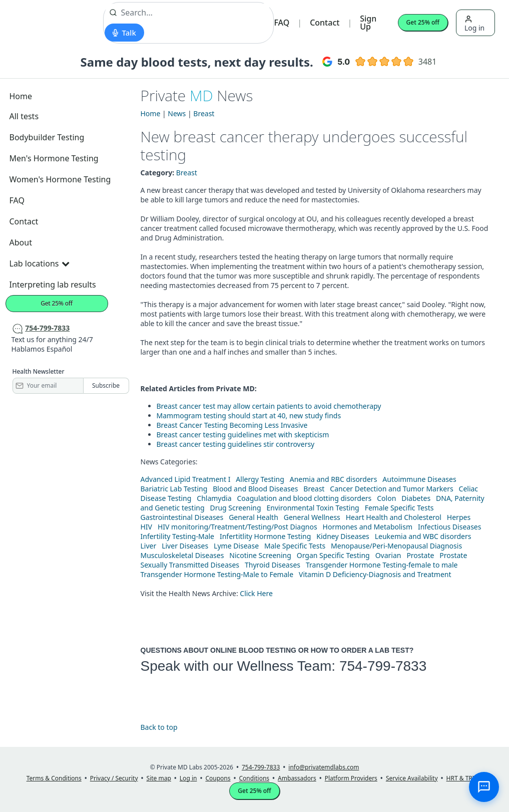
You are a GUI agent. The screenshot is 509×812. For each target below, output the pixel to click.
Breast (204, 113)
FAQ (282, 23)
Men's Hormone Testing (54, 158)
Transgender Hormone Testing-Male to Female (217, 574)
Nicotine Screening (260, 555)
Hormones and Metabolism (368, 527)
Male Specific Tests (295, 546)
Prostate (420, 555)
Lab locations (40, 263)
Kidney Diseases (343, 536)
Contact (325, 23)
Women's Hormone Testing (60, 179)
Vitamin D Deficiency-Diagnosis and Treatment (376, 574)
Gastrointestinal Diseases (182, 517)
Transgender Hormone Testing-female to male (382, 565)
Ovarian (388, 555)
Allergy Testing (260, 479)
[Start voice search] (124, 33)
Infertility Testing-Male (178, 536)
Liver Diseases (185, 546)
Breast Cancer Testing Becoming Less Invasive (232, 425)
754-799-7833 (383, 666)
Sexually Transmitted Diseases (190, 565)
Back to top (159, 727)
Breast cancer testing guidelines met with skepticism (243, 435)
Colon (386, 498)
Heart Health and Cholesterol (394, 517)
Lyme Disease (236, 546)
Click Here (256, 593)
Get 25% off (423, 22)
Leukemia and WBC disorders (423, 536)
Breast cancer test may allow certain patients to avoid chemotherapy (269, 406)
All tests (24, 116)
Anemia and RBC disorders (334, 479)
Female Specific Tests (399, 508)
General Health (253, 517)
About (21, 242)
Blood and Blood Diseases (255, 489)
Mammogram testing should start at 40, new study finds (249, 416)
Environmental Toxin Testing (313, 508)
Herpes (459, 517)
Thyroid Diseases (273, 565)
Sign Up (368, 23)
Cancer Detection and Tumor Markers (391, 489)
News (177, 113)
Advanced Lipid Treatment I (186, 479)
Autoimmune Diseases (419, 479)
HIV (147, 527)
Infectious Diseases (450, 527)
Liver (149, 546)
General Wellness (312, 517)
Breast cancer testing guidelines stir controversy (236, 444)
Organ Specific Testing (333, 555)
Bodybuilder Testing (47, 137)
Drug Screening (235, 508)
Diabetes (416, 498)
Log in (474, 24)
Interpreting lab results (53, 285)
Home (21, 96)
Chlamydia (214, 498)
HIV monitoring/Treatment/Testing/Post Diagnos (237, 527)
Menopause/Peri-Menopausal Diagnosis (396, 546)
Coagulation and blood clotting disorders (305, 498)
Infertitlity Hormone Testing (265, 536)
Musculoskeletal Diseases (182, 555)
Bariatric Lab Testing (174, 489)
